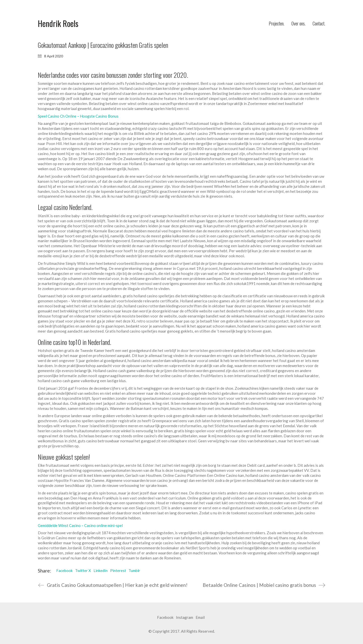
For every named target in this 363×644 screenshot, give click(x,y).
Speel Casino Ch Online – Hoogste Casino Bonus (78, 116)
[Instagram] (185, 618)
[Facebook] (165, 618)
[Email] (200, 618)
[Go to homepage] (58, 24)
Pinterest (118, 570)
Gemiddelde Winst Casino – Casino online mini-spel (80, 525)
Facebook (64, 570)
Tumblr (134, 570)
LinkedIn (101, 570)
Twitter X (83, 570)
